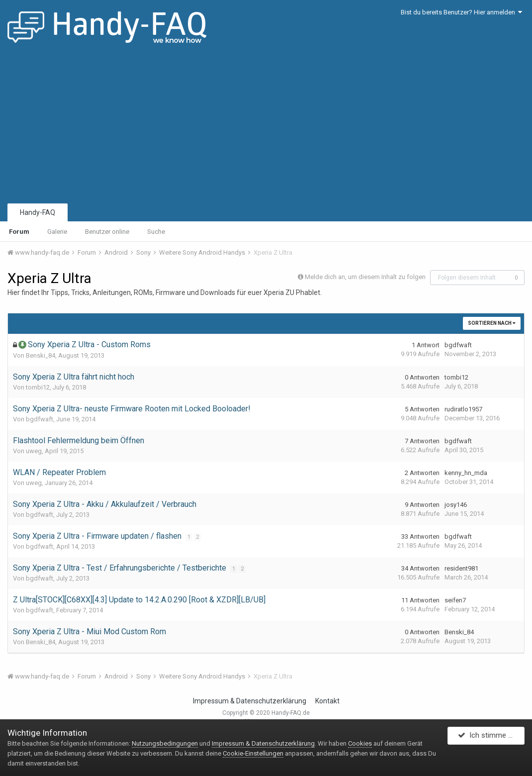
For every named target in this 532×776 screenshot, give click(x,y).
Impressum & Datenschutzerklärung (250, 701)
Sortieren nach (492, 323)
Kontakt (327, 701)
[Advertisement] (266, 127)
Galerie (57, 232)
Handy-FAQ (38, 212)
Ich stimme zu (487, 738)
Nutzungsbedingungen (165, 743)
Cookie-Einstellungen (253, 753)
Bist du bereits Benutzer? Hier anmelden (461, 12)
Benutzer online (107, 232)
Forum (19, 232)
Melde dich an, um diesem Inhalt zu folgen (365, 277)
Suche (156, 232)
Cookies (360, 743)
